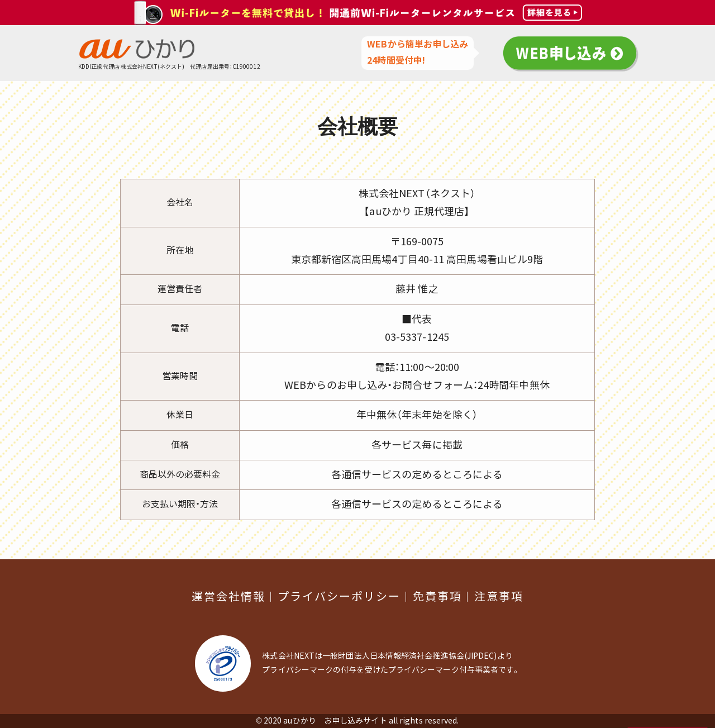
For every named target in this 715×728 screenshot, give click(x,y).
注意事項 (499, 597)
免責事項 (437, 597)
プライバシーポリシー (339, 597)
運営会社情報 (228, 597)
